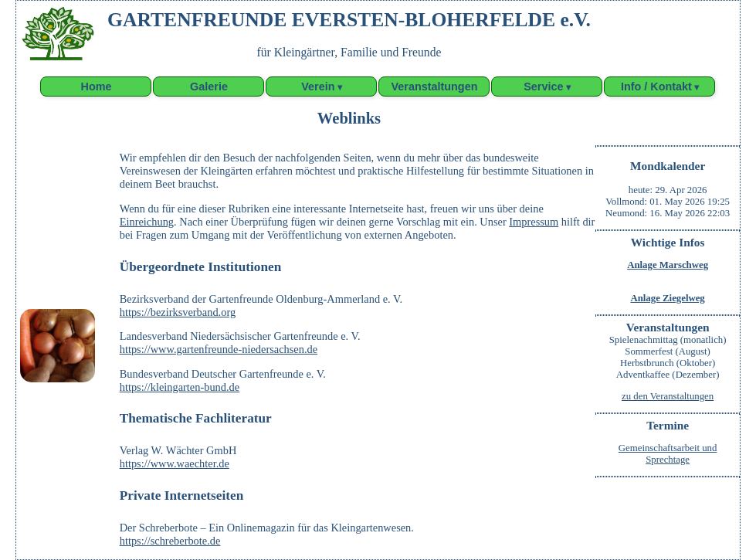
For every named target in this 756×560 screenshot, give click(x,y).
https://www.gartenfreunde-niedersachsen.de (219, 349)
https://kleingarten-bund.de (180, 387)
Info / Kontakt (656, 87)
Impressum (534, 222)
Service (543, 87)
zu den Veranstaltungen (668, 396)
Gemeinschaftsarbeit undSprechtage (668, 454)
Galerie (209, 87)
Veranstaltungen (435, 87)
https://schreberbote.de (170, 541)
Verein (318, 87)
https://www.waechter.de (175, 463)
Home (96, 87)
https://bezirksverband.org (178, 312)
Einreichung (147, 222)
